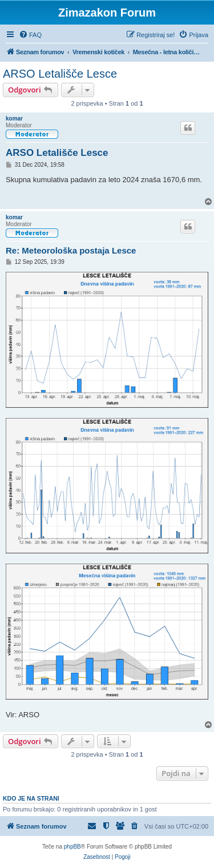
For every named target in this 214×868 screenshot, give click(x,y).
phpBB (72, 847)
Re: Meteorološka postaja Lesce (71, 250)
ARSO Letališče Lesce (60, 74)
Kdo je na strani (31, 798)
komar (14, 118)
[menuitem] (30, 35)
